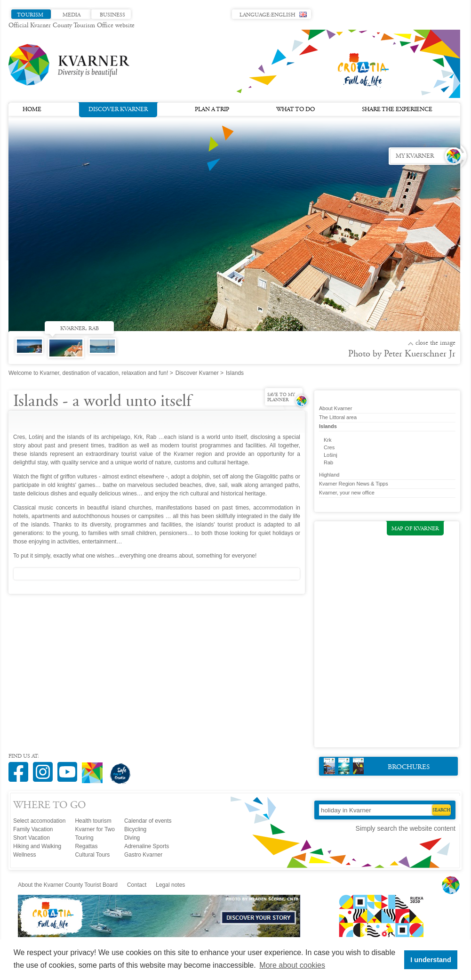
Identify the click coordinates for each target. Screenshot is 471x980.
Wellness (24, 855)
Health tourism (93, 821)
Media (72, 15)
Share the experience (397, 110)
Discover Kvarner (118, 109)
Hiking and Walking (37, 846)
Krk (328, 440)
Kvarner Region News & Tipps (354, 484)
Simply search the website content (406, 828)
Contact (137, 885)
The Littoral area (338, 417)
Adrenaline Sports (147, 846)
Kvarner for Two (95, 829)
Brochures (377, 766)
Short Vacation (32, 838)
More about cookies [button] (292, 965)
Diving (132, 838)
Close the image (435, 343)
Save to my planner (281, 398)
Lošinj (331, 455)
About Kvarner (335, 408)
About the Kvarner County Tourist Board (68, 885)
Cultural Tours (92, 855)
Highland (329, 475)
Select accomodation (39, 821)
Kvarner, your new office (347, 493)
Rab (328, 462)
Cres (329, 447)
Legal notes (170, 885)
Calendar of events (148, 821)
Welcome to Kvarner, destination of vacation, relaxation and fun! (88, 373)
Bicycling (135, 829)
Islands (328, 426)
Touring (84, 838)
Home (32, 110)
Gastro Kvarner (143, 855)
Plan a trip (212, 110)
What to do (295, 110)
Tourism (30, 15)
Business (112, 15)
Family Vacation (33, 829)
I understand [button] (431, 960)
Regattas (86, 846)
